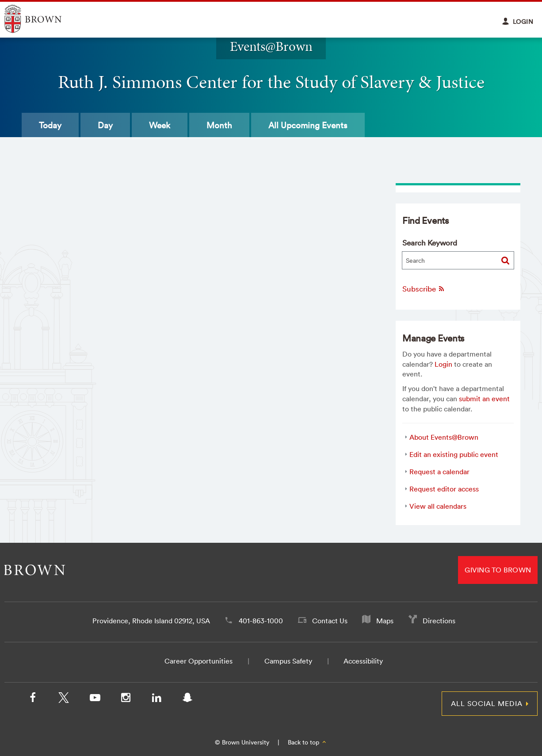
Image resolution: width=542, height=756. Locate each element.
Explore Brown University (43, 19)
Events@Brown (271, 46)
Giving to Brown (498, 570)
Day (105, 125)
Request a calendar (439, 472)
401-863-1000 (261, 621)
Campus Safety (288, 661)
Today (50, 125)
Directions (439, 621)
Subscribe (424, 289)
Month (219, 125)
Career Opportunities (198, 661)
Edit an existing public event (454, 454)
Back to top (307, 742)
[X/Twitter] (64, 699)
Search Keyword (430, 243)
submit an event (484, 399)
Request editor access (444, 489)
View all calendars (438, 506)
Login (443, 364)
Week (160, 125)
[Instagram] (126, 699)
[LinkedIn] (156, 699)
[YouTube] (95, 699)
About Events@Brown (444, 437)
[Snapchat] (187, 699)
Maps (385, 621)
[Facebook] (33, 699)
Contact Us (330, 621)
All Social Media (487, 703)
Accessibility (363, 661)
